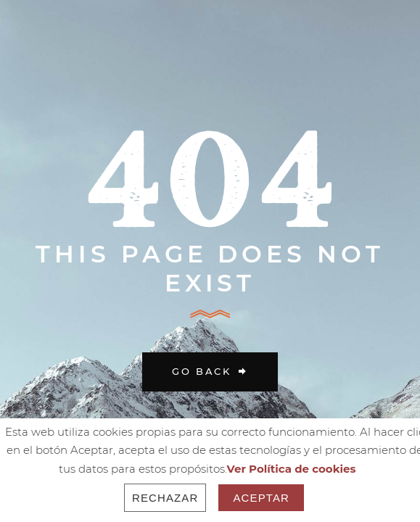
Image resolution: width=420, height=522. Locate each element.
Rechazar (165, 498)
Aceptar (261, 498)
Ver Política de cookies (292, 469)
